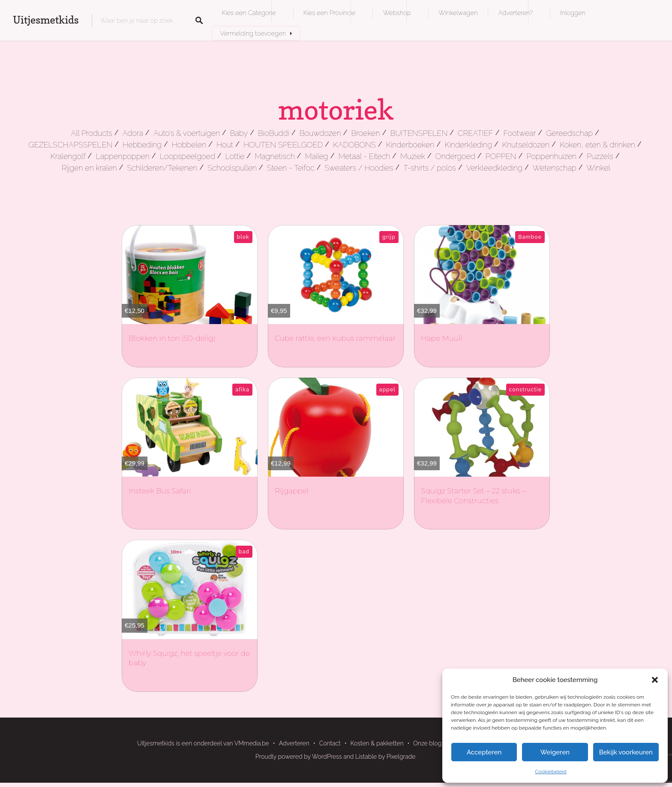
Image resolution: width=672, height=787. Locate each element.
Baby (239, 133)
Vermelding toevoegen (253, 33)
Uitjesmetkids (46, 20)
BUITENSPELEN (419, 133)
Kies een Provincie (330, 13)
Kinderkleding (468, 145)
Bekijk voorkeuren (626, 752)
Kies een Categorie (249, 13)
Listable (366, 757)
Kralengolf (68, 156)
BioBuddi (274, 133)
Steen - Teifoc (291, 168)
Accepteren (484, 752)
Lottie (235, 156)
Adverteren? (515, 13)
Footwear (519, 133)
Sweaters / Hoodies (359, 168)
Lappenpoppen (123, 156)
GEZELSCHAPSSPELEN (70, 145)
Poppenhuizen (551, 156)
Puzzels (600, 156)
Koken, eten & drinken (597, 145)
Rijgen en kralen (89, 168)
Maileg (317, 156)
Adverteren (294, 743)
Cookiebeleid (550, 772)
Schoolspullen (232, 168)
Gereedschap (569, 133)
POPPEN (501, 156)
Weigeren (555, 752)
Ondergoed (455, 156)
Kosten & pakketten (377, 743)
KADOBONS (354, 145)
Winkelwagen (458, 13)
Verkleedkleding (494, 168)
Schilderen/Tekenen (162, 168)
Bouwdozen (320, 133)
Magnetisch (275, 156)
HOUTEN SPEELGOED (283, 145)
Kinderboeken (410, 145)
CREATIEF (475, 133)
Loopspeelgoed (187, 156)
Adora (132, 133)
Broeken (365, 133)
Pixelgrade (401, 757)
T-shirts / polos (430, 168)
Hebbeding (142, 145)
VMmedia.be (252, 743)
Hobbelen (189, 145)
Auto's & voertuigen (187, 133)
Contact (330, 743)
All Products (91, 133)
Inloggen (573, 13)
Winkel (599, 168)
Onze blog (427, 743)
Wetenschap (555, 168)
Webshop (397, 13)
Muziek (413, 156)
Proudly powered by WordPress (299, 757)
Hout (225, 145)
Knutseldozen (526, 145)
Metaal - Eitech (364, 156)
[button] (655, 680)
